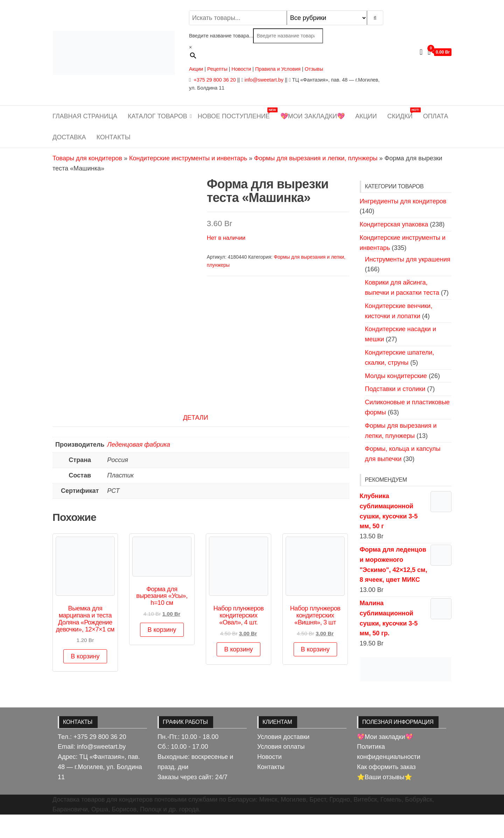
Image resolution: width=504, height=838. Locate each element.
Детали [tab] (196, 441)
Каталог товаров (157, 116)
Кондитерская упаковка (394, 224)
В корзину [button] (85, 680)
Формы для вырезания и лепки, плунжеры (316, 158)
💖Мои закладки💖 (313, 116)
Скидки (403, 114)
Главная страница (85, 116)
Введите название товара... (221, 36)
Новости (241, 69)
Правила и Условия (278, 69)
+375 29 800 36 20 (214, 80)
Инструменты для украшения (408, 259)
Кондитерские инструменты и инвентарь (188, 158)
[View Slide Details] (406, 669)
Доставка (69, 137)
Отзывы (314, 69)
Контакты (114, 137)
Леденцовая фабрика (139, 468)
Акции (196, 69)
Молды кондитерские (396, 376)
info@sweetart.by (264, 80)
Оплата (436, 116)
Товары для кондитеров (87, 158)
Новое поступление (236, 114)
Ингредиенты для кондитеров (403, 201)
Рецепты (218, 69)
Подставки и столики (395, 389)
